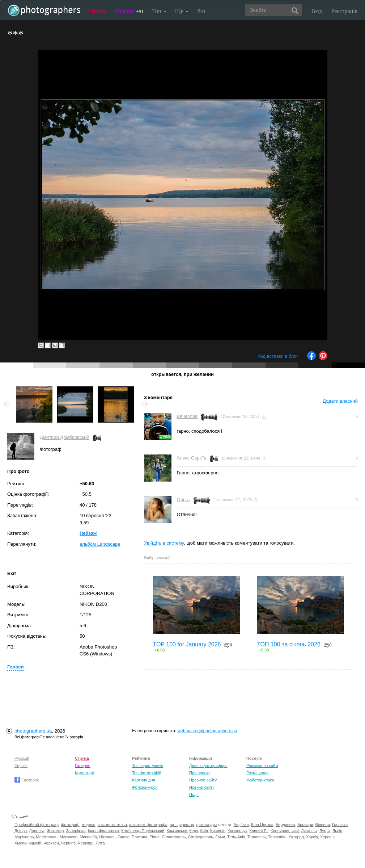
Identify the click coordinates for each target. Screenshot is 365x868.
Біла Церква (262, 825)
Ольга (183, 500)
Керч (194, 831)
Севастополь (174, 837)
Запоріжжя (76, 831)
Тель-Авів (236, 837)
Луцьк (325, 831)
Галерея (130, 11)
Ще (182, 11)
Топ (159, 11)
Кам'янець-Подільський (143, 831)
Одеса (123, 837)
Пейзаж (88, 533)
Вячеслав (187, 416)
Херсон (327, 837)
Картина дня (143, 780)
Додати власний (340, 401)
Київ (204, 831)
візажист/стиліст (112, 825)
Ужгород (296, 837)
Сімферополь (201, 837)
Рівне (154, 837)
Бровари (305, 825)
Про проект (200, 773)
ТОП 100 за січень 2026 (289, 644)
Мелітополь (47, 837)
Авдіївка (241, 825)
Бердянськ (285, 825)
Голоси (15, 667)
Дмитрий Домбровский (65, 437)
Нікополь (107, 837)
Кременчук (237, 831)
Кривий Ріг (259, 831)
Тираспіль (277, 837)
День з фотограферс (208, 766)
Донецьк (37, 831)
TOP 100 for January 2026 (187, 644)
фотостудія (207, 825)
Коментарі (84, 773)
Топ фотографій (147, 773)
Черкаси (51, 843)
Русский (22, 758)
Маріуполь (24, 837)
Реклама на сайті (262, 766)
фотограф (70, 825)
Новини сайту (202, 787)
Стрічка (97, 11)
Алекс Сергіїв (192, 458)
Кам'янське (177, 831)
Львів (337, 831)
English (21, 766)
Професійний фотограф (37, 825)
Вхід (317, 11)
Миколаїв (88, 837)
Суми (220, 837)
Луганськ (309, 831)
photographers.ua (33, 731)
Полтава (139, 837)
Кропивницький (285, 831)
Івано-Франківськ (103, 831)
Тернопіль (257, 837)
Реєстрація (344, 11)
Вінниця (323, 825)
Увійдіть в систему (164, 543)
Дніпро (21, 831)
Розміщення (257, 773)
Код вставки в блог (278, 356)
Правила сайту (203, 780)
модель (89, 825)
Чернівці (86, 843)
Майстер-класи (260, 780)
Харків (312, 837)
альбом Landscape (100, 544)
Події (194, 794)
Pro (201, 11)
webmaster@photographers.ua (207, 731)
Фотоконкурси (145, 787)
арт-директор (182, 825)
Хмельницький (28, 843)
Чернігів (68, 843)
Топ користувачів (148, 766)
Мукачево (69, 837)
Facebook (27, 780)
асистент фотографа (148, 825)
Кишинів (218, 831)
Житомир (55, 831)
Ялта (100, 843)
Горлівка (340, 825)
